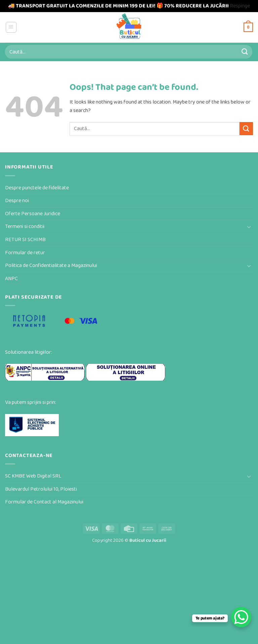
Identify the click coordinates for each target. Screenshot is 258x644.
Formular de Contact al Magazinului (44, 502)
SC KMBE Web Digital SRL (33, 476)
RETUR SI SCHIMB (25, 240)
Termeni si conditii (25, 226)
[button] (11, 27)
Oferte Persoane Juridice (33, 214)
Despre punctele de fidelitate (37, 188)
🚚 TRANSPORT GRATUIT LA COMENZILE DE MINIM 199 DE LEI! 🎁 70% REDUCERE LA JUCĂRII (118, 6)
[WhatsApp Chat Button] (241, 617)
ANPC (11, 279)
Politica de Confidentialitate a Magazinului (51, 266)
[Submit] (245, 52)
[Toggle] (249, 227)
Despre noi (17, 201)
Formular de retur (25, 253)
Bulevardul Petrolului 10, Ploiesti (41, 489)
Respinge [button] (240, 6)
